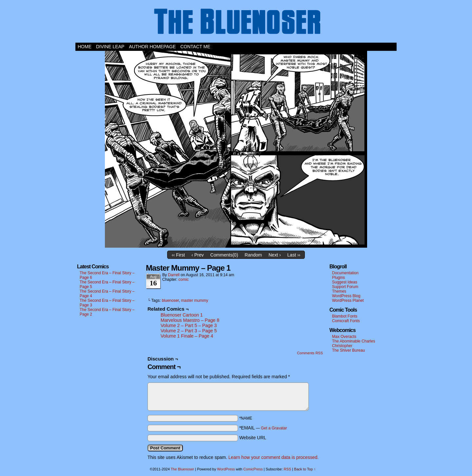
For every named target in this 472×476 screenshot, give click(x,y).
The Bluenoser (236, 23)
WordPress (226, 469)
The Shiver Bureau (348, 350)
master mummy (195, 300)
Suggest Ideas (345, 282)
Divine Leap (110, 47)
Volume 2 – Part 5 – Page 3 (189, 325)
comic (183, 279)
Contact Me (195, 47)
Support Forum (345, 287)
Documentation (345, 273)
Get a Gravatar (274, 428)
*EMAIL (263, 428)
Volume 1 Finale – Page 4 (187, 336)
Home (85, 47)
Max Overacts (344, 337)
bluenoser (170, 300)
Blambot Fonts (345, 316)
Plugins (338, 278)
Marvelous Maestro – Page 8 (190, 320)
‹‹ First (178, 255)
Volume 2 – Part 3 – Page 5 (189, 331)
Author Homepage (152, 47)
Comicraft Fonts (346, 321)
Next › (275, 255)
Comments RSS (310, 353)
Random (253, 255)
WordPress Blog (346, 296)
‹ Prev (197, 255)
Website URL (253, 438)
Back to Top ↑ (305, 469)
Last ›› (294, 255)
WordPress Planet (348, 300)
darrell (174, 275)
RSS (288, 469)
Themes (339, 291)
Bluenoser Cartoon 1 (182, 315)
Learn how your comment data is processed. (274, 457)
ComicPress (253, 469)
